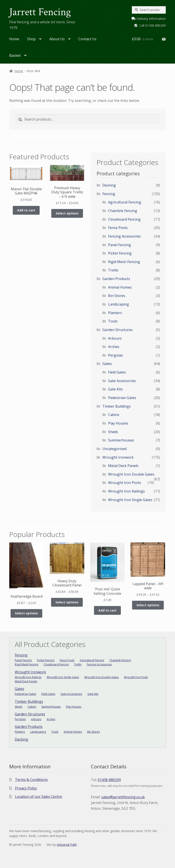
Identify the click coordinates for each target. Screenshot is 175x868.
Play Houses (118, 423)
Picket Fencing (120, 253)
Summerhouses (121, 440)
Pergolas (115, 355)
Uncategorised (114, 449)
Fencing (109, 194)
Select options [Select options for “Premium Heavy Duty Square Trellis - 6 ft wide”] (67, 213)
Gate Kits (115, 389)
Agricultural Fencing (125, 202)
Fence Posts (118, 228)
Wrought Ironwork (118, 457)
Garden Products (116, 279)
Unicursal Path (67, 845)
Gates (107, 364)
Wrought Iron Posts (125, 483)
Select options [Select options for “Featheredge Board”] (26, 613)
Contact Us (87, 39)
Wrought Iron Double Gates (131, 474)
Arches (114, 347)
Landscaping (119, 304)
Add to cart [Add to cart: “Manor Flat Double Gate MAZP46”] (26, 210)
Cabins (114, 415)
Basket (15, 55)
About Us (57, 39)
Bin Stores (117, 296)
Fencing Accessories (124, 236)
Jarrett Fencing (40, 12)
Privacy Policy (26, 788)
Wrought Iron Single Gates (130, 500)
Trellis (113, 270)
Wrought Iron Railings (126, 491)
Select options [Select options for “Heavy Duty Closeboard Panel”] (67, 602)
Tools (113, 321)
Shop (31, 39)
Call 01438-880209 (153, 25)
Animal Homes (120, 287)
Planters (115, 313)
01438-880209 (109, 780)
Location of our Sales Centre (39, 797)
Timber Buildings (117, 406)
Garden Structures (118, 330)
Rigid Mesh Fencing (124, 262)
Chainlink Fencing (123, 211)
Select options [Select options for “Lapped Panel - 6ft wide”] (148, 605)
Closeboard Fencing (124, 219)
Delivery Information (151, 19)
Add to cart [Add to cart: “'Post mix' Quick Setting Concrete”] (107, 610)
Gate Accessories (122, 381)
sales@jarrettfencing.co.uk (123, 797)
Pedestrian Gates (122, 398)
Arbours (115, 338)
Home (14, 39)
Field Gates (117, 372)
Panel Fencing (120, 245)
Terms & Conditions (31, 780)
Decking (109, 185)
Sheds (113, 432)
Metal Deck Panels (123, 466)
